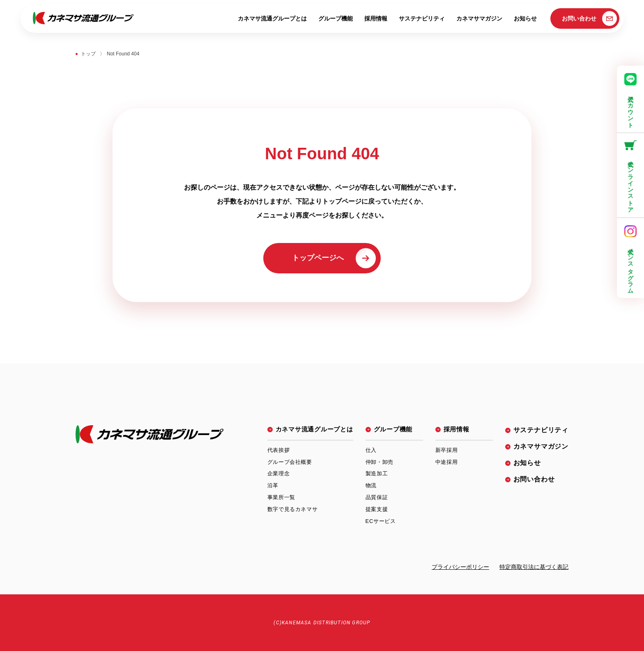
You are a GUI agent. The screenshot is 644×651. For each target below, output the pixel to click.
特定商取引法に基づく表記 (534, 567)
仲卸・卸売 (379, 462)
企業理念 (279, 473)
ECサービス (381, 521)
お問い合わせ (589, 18)
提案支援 (377, 509)
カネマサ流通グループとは (272, 18)
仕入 (371, 450)
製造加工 (377, 473)
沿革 (273, 485)
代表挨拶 (279, 450)
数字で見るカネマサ (293, 509)
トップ (88, 54)
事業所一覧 (281, 497)
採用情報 (376, 18)
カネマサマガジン (479, 18)
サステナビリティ (422, 18)
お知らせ (525, 18)
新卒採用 (447, 450)
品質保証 (377, 497)
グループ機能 (336, 18)
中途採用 (447, 462)
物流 (371, 485)
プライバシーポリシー (460, 567)
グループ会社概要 (290, 462)
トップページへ (334, 258)
